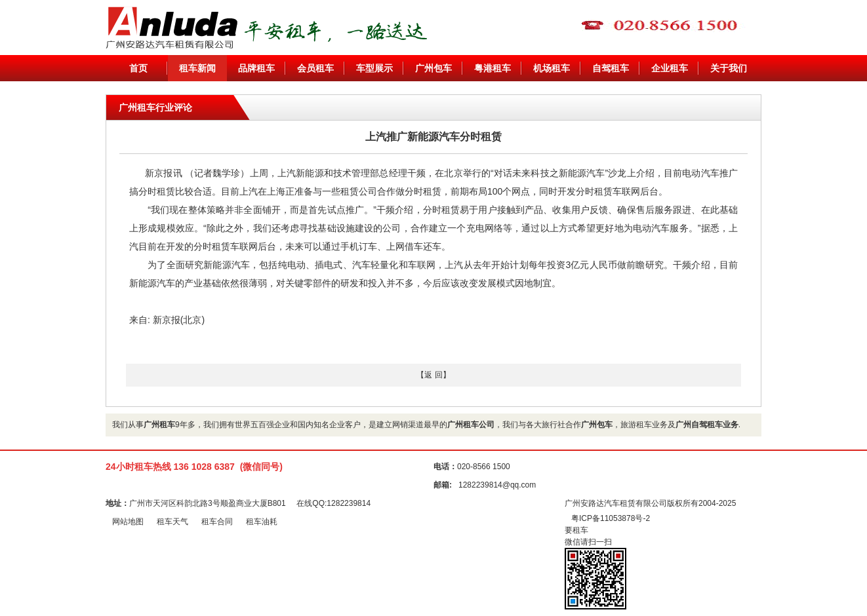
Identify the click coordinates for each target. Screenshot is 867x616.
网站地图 (128, 522)
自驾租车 (611, 68)
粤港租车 (493, 68)
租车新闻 (197, 68)
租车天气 (172, 522)
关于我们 (729, 68)
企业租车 (670, 68)
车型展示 (374, 68)
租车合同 (217, 522)
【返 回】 (433, 375)
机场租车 (552, 68)
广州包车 (433, 68)
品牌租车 (256, 68)
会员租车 (315, 68)
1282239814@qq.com (497, 485)
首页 (138, 68)
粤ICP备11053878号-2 (611, 518)
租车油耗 (262, 522)
